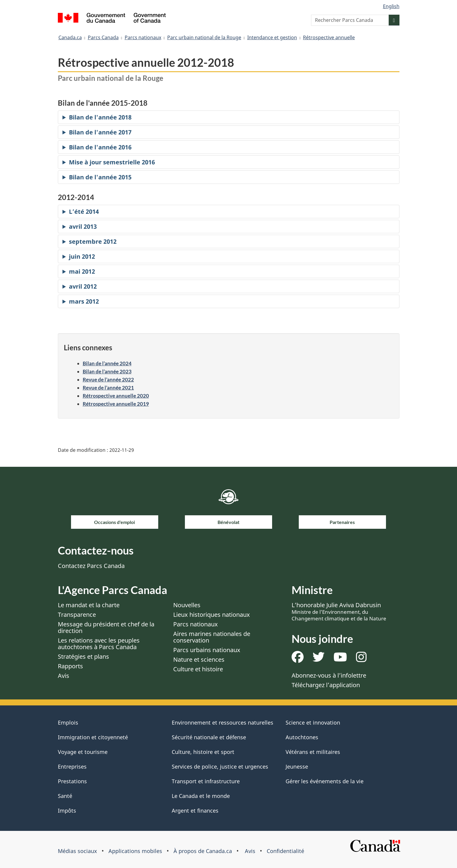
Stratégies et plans (83, 656)
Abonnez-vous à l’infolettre (329, 675)
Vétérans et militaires (313, 752)
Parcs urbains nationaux (207, 650)
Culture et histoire (198, 669)
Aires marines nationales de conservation (212, 637)
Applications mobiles (135, 851)
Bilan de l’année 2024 (107, 363)
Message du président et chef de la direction (106, 627)
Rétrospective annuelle (329, 37)
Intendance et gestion (272, 37)
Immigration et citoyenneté (93, 737)
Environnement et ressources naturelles (223, 722)
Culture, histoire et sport (203, 752)
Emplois (68, 722)
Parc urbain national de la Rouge (204, 37)
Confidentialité (285, 851)
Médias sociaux (77, 851)
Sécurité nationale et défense (209, 737)
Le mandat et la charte (89, 605)
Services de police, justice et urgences (220, 766)
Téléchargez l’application (326, 685)
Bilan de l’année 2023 (107, 371)
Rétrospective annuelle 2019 (116, 404)
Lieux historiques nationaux (212, 615)
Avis (64, 676)
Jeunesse (297, 766)
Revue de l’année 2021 (108, 388)
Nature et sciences (199, 659)
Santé (65, 796)
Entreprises (72, 766)
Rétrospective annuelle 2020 (116, 396)
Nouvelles (187, 605)
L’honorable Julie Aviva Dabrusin (339, 611)
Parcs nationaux (143, 37)
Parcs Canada (103, 37)
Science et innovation (313, 722)
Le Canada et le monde (201, 796)
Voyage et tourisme (83, 752)
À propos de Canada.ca (203, 851)
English (391, 6)
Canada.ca (70, 37)
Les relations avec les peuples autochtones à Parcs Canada (99, 644)
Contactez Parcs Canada (91, 566)
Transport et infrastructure (206, 781)
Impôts (67, 811)
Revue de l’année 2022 (108, 380)
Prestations (72, 781)
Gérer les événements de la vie (325, 781)
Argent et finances (195, 811)
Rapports (70, 666)
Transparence (77, 615)
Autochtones (302, 737)
